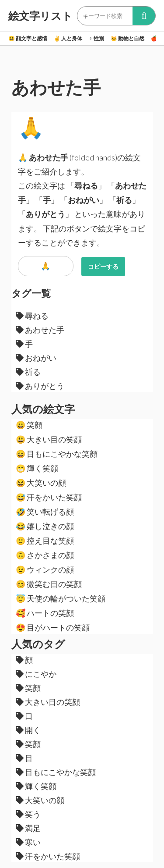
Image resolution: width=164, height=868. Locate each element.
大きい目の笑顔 (49, 439)
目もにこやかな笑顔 (57, 454)
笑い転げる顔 (45, 512)
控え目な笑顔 (45, 541)
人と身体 (68, 38)
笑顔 (29, 425)
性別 (96, 38)
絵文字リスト (40, 16)
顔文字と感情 (28, 38)
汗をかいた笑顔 (49, 497)
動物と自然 (127, 38)
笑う (28, 814)
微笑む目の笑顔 (49, 584)
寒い (28, 842)
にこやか (36, 674)
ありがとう (40, 386)
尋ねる (32, 316)
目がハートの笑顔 (53, 627)
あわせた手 (40, 330)
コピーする (103, 266)
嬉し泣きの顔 (45, 526)
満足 (28, 828)
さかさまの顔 (45, 555)
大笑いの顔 (41, 483)
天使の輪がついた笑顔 (61, 598)
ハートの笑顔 (45, 613)
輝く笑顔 (37, 468)
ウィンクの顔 (45, 569)
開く (28, 730)
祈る (28, 372)
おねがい (36, 358)
